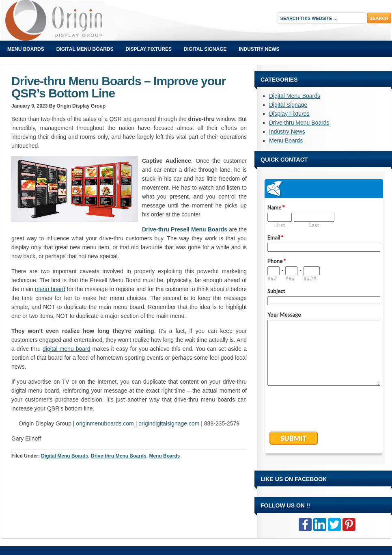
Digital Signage (205, 49)
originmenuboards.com (105, 423)
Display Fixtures (149, 49)
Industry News (259, 49)
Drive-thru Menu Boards (119, 456)
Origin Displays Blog (93, 20)
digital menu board (67, 349)
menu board (50, 289)
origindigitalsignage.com (169, 423)
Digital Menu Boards (85, 49)
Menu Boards (26, 49)
